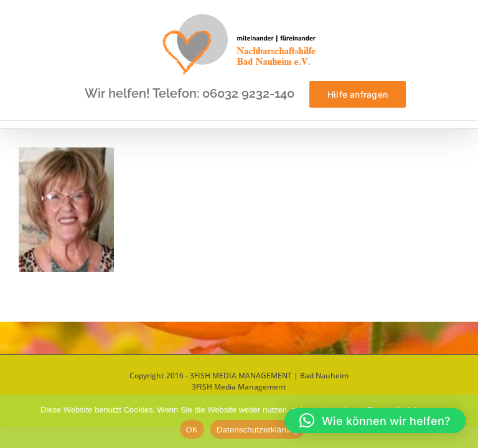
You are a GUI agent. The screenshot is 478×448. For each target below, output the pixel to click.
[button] (375, 421)
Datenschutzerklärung (257, 430)
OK (192, 430)
